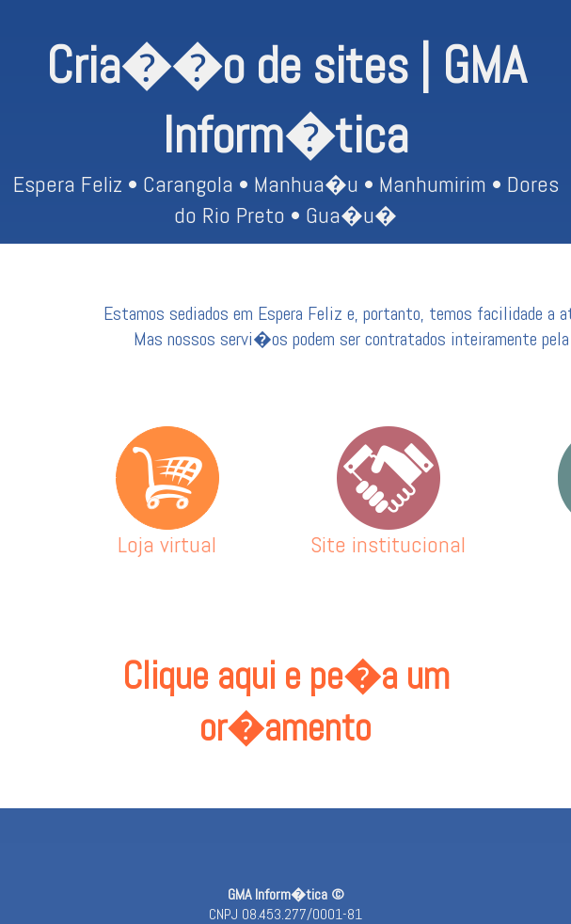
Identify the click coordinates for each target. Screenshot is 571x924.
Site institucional (388, 533)
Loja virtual (167, 533)
